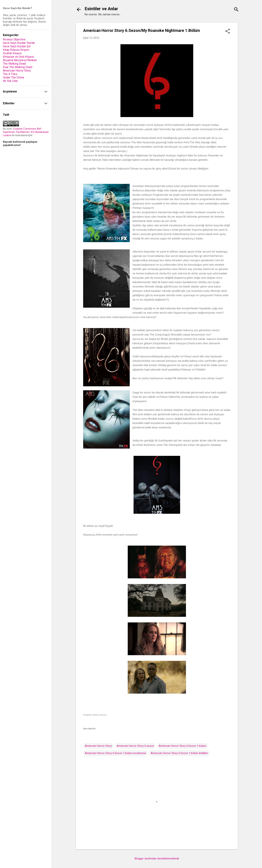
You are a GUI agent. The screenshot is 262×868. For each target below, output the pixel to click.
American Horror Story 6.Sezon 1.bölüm (182, 746)
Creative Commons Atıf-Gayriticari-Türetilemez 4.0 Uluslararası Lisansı (26, 132)
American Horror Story (98, 746)
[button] (228, 31)
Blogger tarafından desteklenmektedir (157, 859)
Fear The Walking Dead (18, 67)
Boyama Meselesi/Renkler (20, 60)
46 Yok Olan (10, 81)
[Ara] (236, 10)
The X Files (10, 74)
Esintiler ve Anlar (101, 9)
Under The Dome (14, 77)
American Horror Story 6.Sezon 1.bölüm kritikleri (179, 753)
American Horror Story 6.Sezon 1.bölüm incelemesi (115, 753)
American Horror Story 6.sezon (135, 746)
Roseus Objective (14, 39)
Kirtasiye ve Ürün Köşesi (18, 57)
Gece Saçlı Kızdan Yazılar (19, 43)
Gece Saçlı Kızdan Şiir (17, 46)
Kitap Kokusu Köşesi (16, 50)
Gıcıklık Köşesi (12, 53)
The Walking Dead (14, 64)
